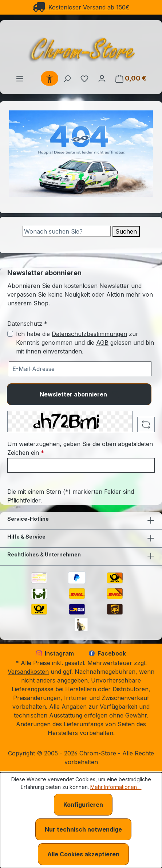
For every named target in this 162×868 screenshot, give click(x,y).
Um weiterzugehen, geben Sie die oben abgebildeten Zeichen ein (80, 448)
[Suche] (67, 231)
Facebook (107, 653)
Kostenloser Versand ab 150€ (81, 7)
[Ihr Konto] (102, 78)
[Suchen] (67, 78)
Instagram (55, 653)
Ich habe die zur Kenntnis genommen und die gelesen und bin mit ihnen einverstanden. (85, 343)
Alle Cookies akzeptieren (83, 854)
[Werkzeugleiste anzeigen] (50, 78)
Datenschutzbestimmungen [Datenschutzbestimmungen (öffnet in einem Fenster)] (89, 334)
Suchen (126, 231)
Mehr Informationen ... (116, 787)
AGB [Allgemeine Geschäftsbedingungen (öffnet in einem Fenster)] (102, 343)
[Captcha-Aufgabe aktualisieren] (146, 425)
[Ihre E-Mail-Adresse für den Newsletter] (80, 369)
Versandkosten (28, 672)
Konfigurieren (83, 805)
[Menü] (20, 78)
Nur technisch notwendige (83, 829)
